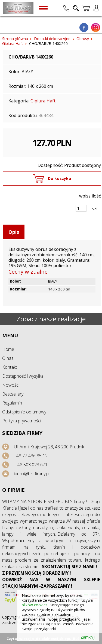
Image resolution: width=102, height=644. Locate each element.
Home (8, 349)
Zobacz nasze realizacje (51, 319)
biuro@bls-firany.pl (32, 474)
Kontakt (10, 367)
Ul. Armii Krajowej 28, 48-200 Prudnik (49, 447)
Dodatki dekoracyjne (52, 39)
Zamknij (88, 637)
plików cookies (35, 605)
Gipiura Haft (13, 43)
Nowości (11, 385)
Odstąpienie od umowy (24, 412)
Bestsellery (13, 394)
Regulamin (12, 403)
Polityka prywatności (22, 421)
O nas (8, 358)
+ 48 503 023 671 (31, 465)
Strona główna (15, 39)
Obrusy (83, 39)
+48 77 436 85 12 (31, 456)
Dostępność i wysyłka (23, 376)
